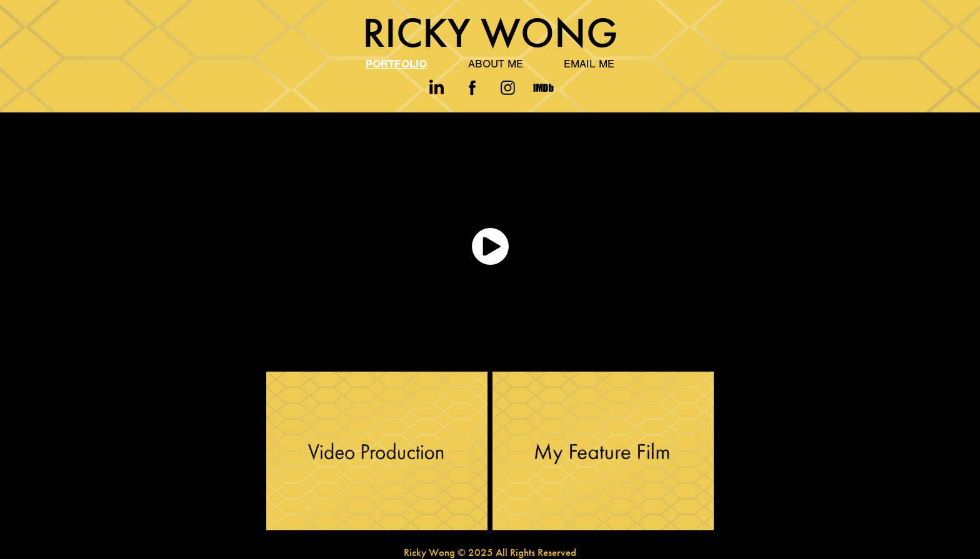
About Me (496, 64)
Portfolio (396, 64)
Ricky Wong (490, 32)
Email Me (589, 64)
